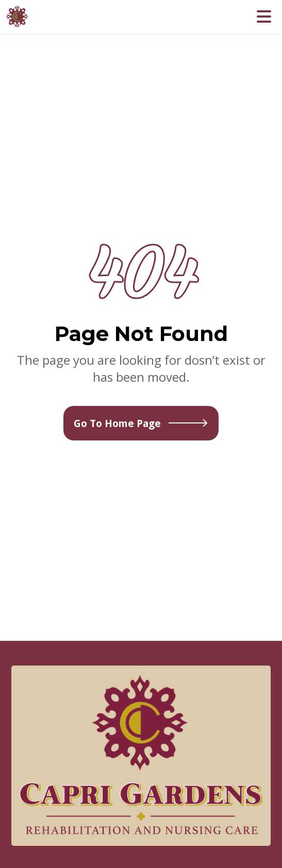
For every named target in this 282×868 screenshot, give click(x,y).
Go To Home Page (141, 423)
